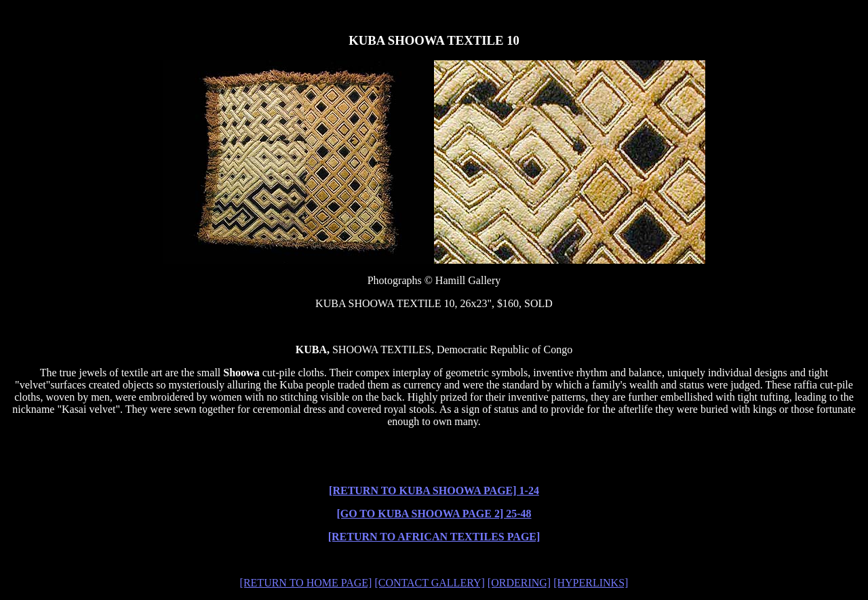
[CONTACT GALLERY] (429, 583)
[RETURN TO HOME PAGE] (306, 583)
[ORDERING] (519, 583)
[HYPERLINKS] (591, 583)
